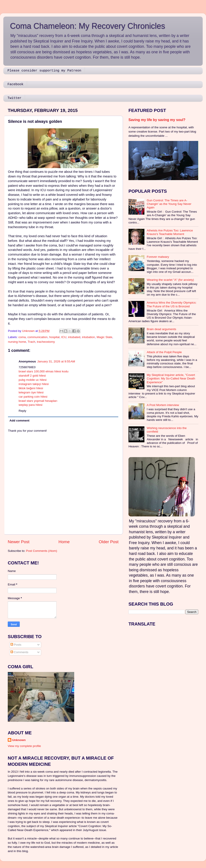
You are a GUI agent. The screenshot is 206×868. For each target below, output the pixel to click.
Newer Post (19, 542)
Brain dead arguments (161, 329)
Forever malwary (158, 257)
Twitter (15, 98)
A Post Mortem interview (163, 405)
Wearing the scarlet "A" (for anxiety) (170, 280)
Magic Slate (104, 337)
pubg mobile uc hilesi (33, 380)
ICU (64, 337)
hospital (54, 337)
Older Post (109, 542)
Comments (19, 652)
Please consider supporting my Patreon (44, 71)
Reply (22, 411)
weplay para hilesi (30, 405)
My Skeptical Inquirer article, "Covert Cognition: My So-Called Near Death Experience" (171, 378)
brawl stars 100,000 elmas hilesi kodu (44, 371)
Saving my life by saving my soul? (157, 120)
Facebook (16, 84)
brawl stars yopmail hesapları (38, 401)
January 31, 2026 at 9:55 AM (56, 361)
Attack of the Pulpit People (164, 352)
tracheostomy (46, 342)
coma (22, 337)
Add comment (19, 421)
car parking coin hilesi (33, 397)
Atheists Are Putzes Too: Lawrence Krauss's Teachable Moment (170, 232)
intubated (74, 337)
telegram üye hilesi (31, 392)
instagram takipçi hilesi (34, 384)
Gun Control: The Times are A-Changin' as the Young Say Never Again (169, 204)
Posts (16, 645)
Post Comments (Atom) (42, 551)
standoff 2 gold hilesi (32, 376)
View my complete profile (24, 746)
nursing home (17, 342)
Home (64, 542)
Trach (31, 342)
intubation (88, 337)
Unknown (19, 740)
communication (38, 337)
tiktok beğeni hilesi (31, 388)
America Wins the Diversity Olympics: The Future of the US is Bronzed (171, 304)
